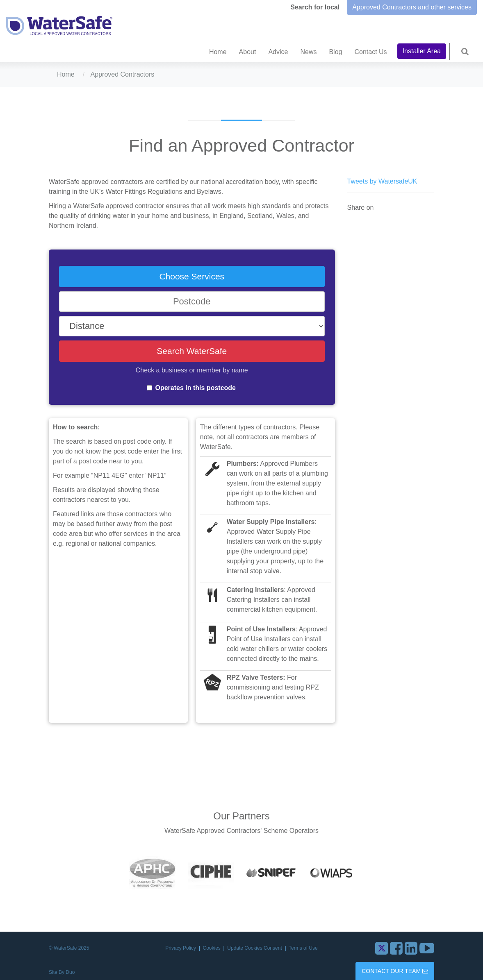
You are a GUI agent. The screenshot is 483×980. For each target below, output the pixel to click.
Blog (335, 52)
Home (218, 52)
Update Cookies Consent (255, 948)
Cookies (213, 948)
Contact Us (370, 52)
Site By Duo (62, 972)
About (248, 52)
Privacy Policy (181, 948)
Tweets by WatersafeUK (382, 181)
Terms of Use (303, 948)
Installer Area (422, 51)
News (308, 52)
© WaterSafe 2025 (69, 948)
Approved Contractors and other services (412, 7)
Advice (278, 52)
